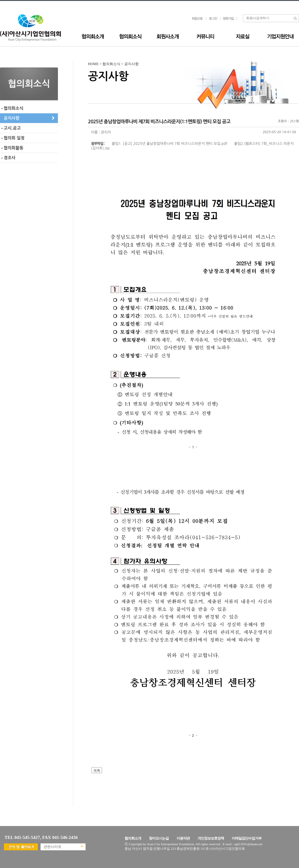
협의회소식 (14, 108)
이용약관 (183, 838)
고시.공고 (12, 128)
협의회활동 (14, 148)
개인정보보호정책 (211, 838)
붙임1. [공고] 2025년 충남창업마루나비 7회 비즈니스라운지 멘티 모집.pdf (170, 144)
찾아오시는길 (159, 838)
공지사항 (12, 118)
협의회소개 (133, 838)
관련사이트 (53, 847)
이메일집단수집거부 (247, 838)
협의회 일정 (14, 138)
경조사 (9, 158)
